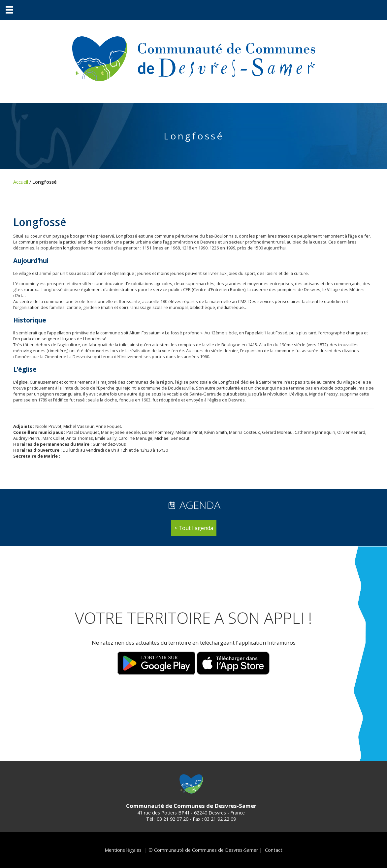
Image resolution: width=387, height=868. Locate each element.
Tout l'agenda (196, 528)
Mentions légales (123, 850)
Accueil (21, 182)
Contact (274, 850)
